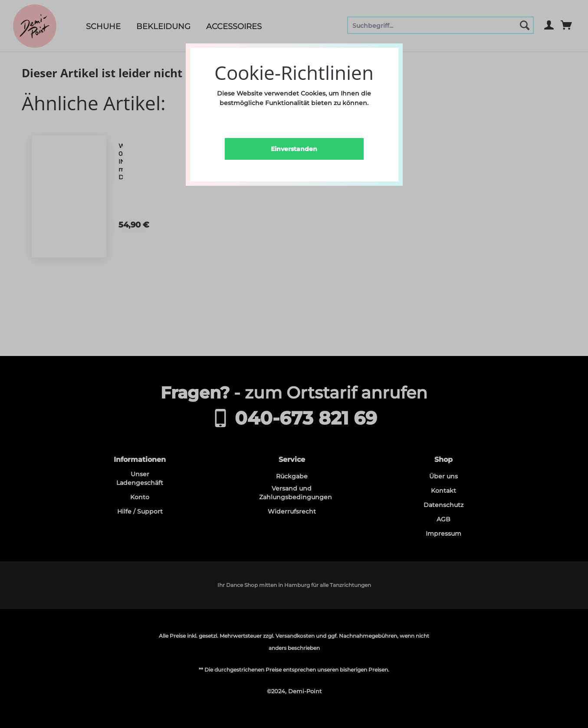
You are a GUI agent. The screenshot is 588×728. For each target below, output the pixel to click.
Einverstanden (294, 149)
